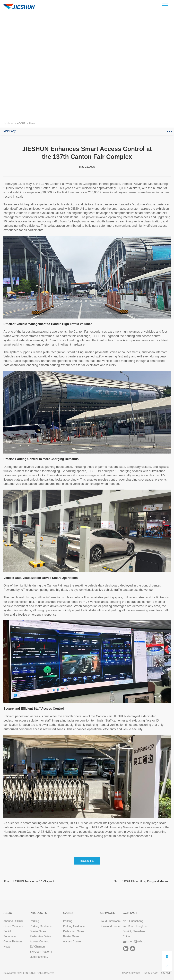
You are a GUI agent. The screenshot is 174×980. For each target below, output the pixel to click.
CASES (68, 913)
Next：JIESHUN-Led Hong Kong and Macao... (142, 881)
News (7, 947)
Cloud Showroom (110, 921)
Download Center (110, 926)
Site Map (166, 973)
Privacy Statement (130, 973)
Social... (8, 931)
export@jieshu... (134, 941)
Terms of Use (151, 973)
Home (10, 123)
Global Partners (13, 941)
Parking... (36, 921)
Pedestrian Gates (40, 936)
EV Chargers (38, 947)
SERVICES (107, 913)
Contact (130, 913)
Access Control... (40, 941)
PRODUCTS (38, 913)
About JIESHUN (13, 921)
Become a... (11, 936)
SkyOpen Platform (41, 952)
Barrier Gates (38, 931)
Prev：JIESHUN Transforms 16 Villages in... (31, 881)
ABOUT (21, 123)
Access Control (72, 941)
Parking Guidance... (42, 926)
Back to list (87, 861)
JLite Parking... (39, 957)
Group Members (13, 926)
